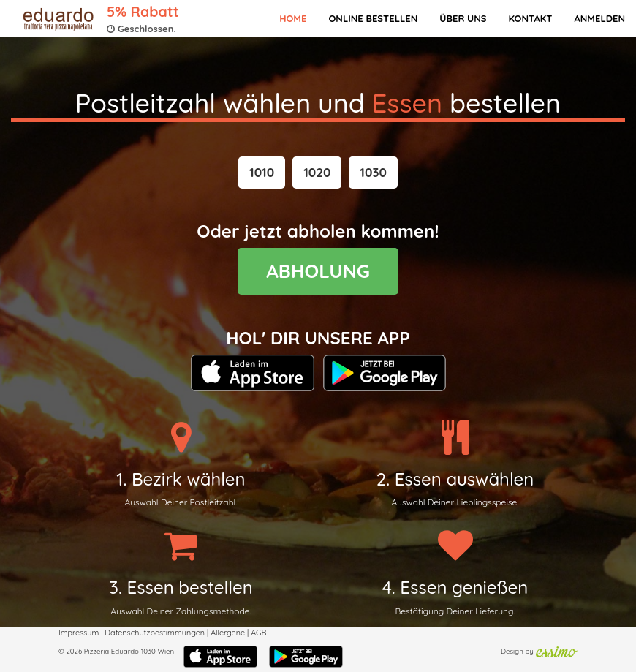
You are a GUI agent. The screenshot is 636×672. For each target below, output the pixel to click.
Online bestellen (373, 18)
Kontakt (530, 18)
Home (293, 18)
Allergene (228, 633)
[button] (262, 173)
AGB (258, 633)
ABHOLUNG (318, 271)
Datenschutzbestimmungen (155, 633)
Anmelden (599, 18)
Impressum (79, 633)
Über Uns (463, 18)
